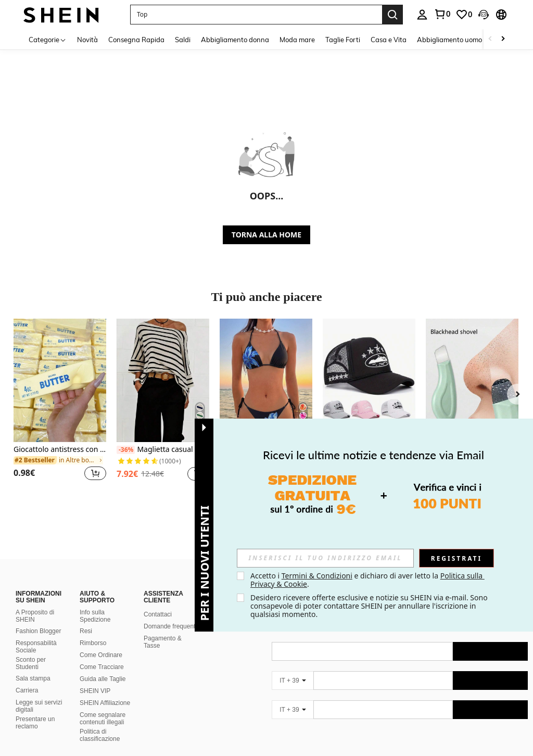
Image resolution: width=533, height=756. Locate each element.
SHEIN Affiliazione (105, 703)
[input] (325, 558)
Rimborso (93, 643)
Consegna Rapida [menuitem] (136, 40)
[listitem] (60, 406)
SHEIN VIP (95, 691)
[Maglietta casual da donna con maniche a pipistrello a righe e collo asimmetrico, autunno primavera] (163, 380)
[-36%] (126, 450)
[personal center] (422, 15)
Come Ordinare (101, 655)
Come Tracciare (102, 667)
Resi (86, 631)
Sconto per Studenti (31, 663)
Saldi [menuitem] (183, 40)
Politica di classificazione (100, 735)
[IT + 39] (293, 681)
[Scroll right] (503, 39)
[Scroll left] (490, 39)
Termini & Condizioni (317, 576)
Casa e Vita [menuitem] (389, 40)
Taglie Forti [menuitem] (343, 40)
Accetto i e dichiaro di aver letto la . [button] (367, 580)
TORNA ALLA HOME (266, 235)
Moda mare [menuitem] (297, 40)
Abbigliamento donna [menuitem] (235, 40)
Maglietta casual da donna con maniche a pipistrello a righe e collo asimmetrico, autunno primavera (163, 450)
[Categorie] (48, 39)
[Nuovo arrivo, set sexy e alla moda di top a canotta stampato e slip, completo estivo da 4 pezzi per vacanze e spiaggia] (266, 380)
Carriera (27, 690)
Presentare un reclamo (35, 723)
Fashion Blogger (38, 631)
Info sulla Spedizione (95, 616)
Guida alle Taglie (103, 679)
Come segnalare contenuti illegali (103, 719)
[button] (256, 15)
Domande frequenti (170, 626)
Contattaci (158, 614)
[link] (442, 14)
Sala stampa (33, 678)
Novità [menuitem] (87, 40)
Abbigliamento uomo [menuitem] (449, 40)
